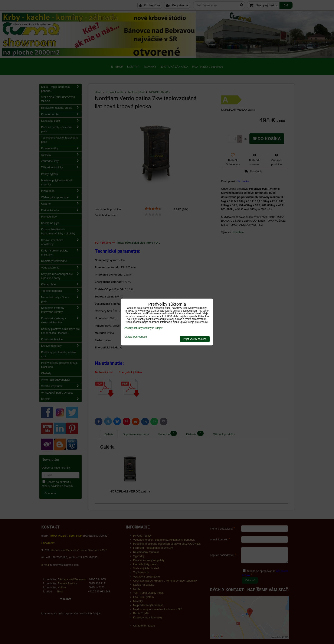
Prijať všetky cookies (195, 339)
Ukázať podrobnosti (136, 337)
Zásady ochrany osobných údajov (143, 328)
